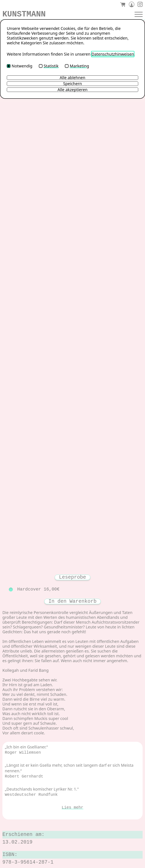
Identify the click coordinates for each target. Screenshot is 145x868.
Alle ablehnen (72, 78)
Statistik (49, 66)
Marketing (77, 66)
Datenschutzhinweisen (113, 54)
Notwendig (20, 66)
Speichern (72, 84)
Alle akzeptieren (72, 90)
